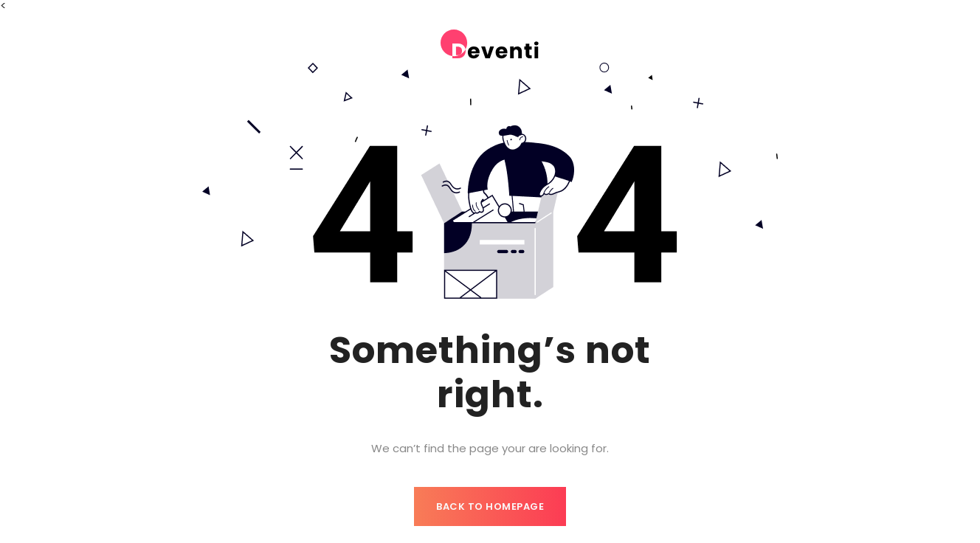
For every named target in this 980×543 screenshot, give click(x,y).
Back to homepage (490, 506)
